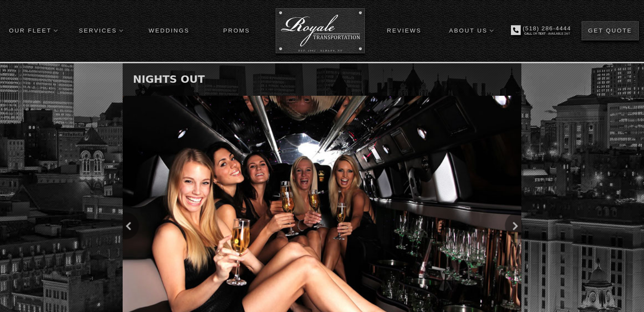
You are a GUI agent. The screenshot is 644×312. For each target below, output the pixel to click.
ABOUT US (468, 31)
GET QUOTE (610, 31)
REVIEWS (404, 31)
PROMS (237, 31)
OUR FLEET (30, 31)
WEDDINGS (169, 31)
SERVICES (98, 31)
